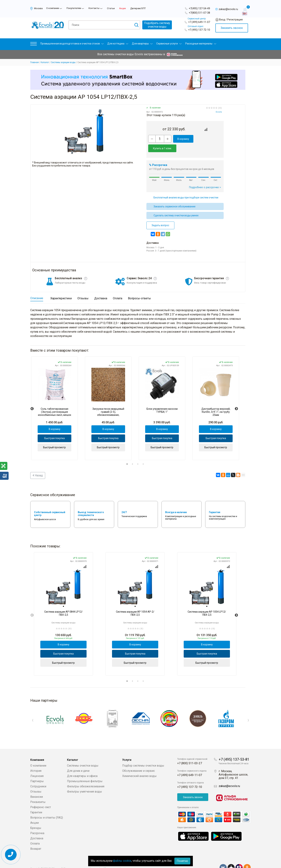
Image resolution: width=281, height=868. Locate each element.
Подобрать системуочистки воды (157, 25)
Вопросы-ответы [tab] (139, 289)
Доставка (37, 829)
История (36, 761)
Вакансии (37, 787)
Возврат (36, 839)
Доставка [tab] (101, 289)
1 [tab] (127, 455)
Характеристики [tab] (61, 289)
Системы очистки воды (83, 756)
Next (236, 399)
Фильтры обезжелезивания (86, 777)
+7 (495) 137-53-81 (234, 750)
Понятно (182, 861)
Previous (32, 399)
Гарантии (36, 803)
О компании (53, 8)
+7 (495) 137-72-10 (199, 30)
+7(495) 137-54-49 (199, 8)
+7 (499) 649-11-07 (199, 22)
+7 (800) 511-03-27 (190, 754)
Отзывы (36, 782)
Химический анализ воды (139, 766)
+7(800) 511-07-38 (199, 13)
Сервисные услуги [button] (169, 44)
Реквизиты (38, 792)
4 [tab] (143, 455)
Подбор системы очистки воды (143, 756)
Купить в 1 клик (208, 139)
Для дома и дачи (78, 761)
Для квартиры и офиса (82, 766)
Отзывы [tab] (83, 289)
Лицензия (37, 766)
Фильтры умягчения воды (84, 782)
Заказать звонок (232, 28)
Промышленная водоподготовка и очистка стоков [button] (72, 44)
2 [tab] (132, 455)
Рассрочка (37, 824)
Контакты (94, 8)
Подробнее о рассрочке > (205, 178)
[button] (34, 45)
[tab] (63, 597)
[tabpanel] (54, 399)
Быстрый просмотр (54, 438)
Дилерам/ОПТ (138, 8)
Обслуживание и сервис (139, 761)
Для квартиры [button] (142, 44)
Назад (38, 466)
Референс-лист (41, 798)
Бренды (36, 818)
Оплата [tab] (118, 289)
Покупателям (74, 8)
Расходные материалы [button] (201, 44)
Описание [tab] (37, 289)
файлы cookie (122, 861)
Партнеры (37, 772)
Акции (122, 8)
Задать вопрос (160, 216)
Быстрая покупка (55, 429)
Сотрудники (38, 777)
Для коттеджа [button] (118, 44)
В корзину (183, 139)
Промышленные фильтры (85, 772)
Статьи (111, 8)
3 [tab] (138, 455)
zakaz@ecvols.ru (229, 777)
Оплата (35, 834)
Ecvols (219, 112)
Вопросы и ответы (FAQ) (47, 808)
